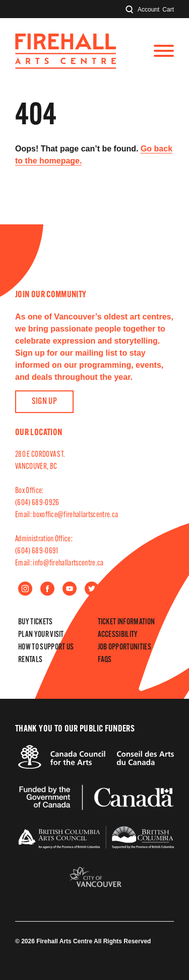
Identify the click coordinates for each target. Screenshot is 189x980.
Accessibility (118, 635)
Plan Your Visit (41, 635)
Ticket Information (127, 622)
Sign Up (45, 402)
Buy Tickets (36, 622)
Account (148, 10)
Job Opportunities (124, 647)
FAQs (105, 660)
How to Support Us (46, 647)
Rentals (30, 660)
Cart (168, 10)
